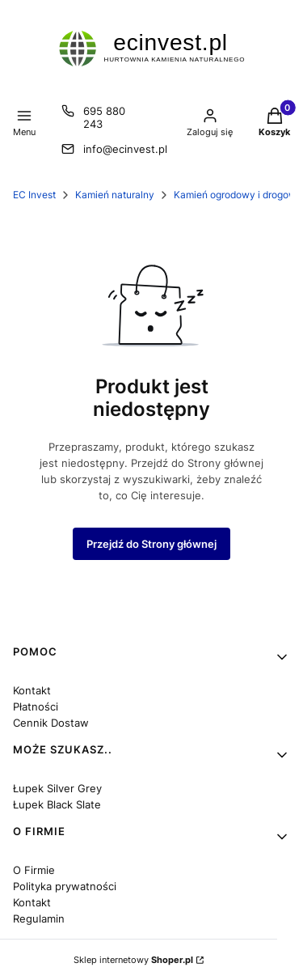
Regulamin (39, 918)
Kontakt (32, 690)
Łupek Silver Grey (57, 788)
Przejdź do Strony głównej (151, 544)
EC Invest (34, 195)
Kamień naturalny (115, 195)
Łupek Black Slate (57, 804)
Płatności (36, 706)
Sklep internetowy (133, 960)
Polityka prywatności (65, 886)
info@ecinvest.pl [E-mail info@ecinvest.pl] (125, 149)
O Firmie (34, 870)
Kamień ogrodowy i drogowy (238, 195)
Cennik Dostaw (51, 723)
